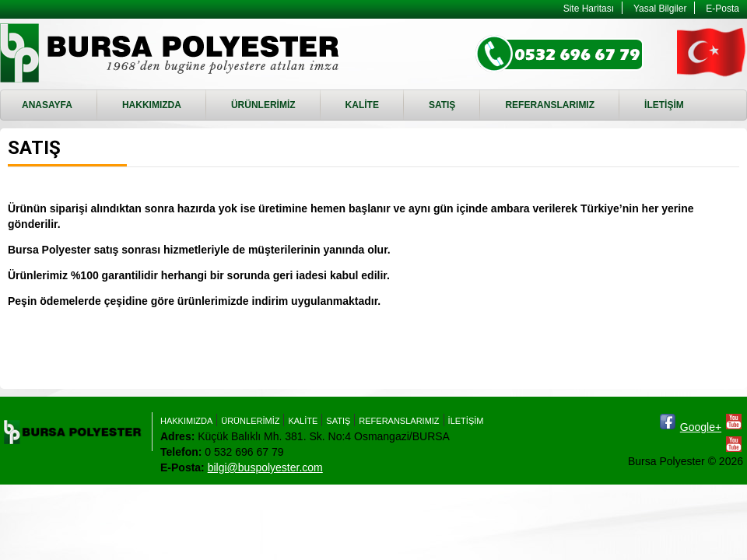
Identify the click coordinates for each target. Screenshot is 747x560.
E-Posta (722, 9)
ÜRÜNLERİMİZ (263, 105)
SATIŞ (442, 105)
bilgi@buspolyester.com (265, 467)
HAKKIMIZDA (152, 105)
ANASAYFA (47, 105)
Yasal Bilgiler (660, 9)
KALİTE (362, 105)
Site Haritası (589, 9)
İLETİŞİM (664, 105)
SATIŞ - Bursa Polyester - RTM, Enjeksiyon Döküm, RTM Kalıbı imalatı (172, 53)
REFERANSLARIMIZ (550, 105)
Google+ (701, 427)
